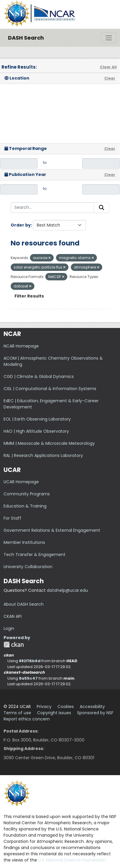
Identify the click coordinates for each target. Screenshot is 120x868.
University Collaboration (28, 567)
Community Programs (27, 494)
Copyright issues (54, 713)
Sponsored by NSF (95, 713)
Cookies (66, 707)
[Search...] (52, 208)
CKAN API (13, 616)
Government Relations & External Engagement (52, 530)
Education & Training (25, 506)
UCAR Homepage (21, 482)
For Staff (12, 518)
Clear (110, 78)
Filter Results (29, 296)
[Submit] (102, 208)
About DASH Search (24, 604)
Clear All (108, 67)
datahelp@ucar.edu (67, 590)
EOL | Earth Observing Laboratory (37, 419)
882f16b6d (30, 661)
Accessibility (92, 707)
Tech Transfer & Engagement (35, 555)
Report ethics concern (27, 719)
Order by (21, 225)
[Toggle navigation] (109, 38)
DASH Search (26, 38)
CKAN (14, 645)
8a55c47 (28, 678)
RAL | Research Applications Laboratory (43, 455)
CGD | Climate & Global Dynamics (39, 376)
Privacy (44, 707)
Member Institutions (24, 542)
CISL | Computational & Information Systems (50, 389)
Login (9, 628)
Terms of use (17, 713)
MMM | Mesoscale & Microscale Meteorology (49, 443)
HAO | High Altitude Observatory (36, 431)
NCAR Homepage (21, 346)
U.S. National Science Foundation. (72, 860)
